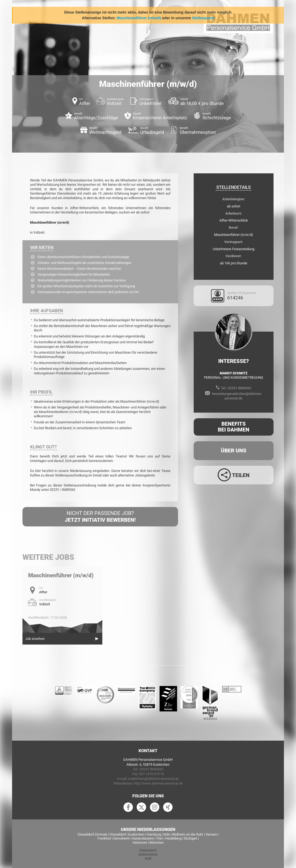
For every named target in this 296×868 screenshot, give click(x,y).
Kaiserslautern (143, 838)
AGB (148, 858)
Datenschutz (148, 854)
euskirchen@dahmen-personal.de (153, 779)
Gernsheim (122, 838)
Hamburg (154, 834)
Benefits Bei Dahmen (234, 427)
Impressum (148, 850)
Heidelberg (173, 838)
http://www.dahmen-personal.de (158, 783)
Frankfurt (104, 838)
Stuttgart (191, 838)
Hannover (140, 842)
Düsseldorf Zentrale (93, 834)
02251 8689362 (240, 388)
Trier (160, 838)
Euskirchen (136, 834)
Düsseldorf (118, 834)
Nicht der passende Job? (100, 517)
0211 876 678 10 (152, 774)
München (157, 842)
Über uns (234, 451)
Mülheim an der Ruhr (188, 834)
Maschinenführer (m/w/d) (139, 18)
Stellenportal (203, 18)
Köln (167, 834)
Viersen (211, 834)
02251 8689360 (152, 769)
